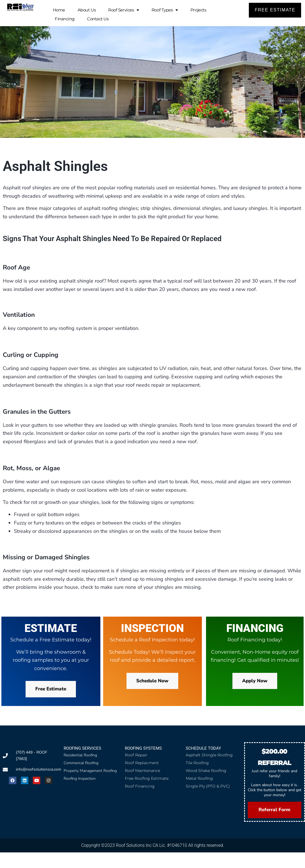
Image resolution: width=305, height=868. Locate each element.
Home (59, 10)
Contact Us (98, 19)
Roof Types (165, 10)
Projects (198, 10)
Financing (65, 19)
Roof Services (124, 10)
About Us (87, 10)
